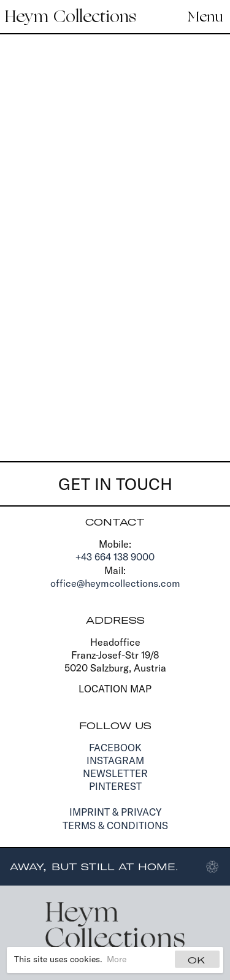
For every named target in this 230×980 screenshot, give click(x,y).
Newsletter (115, 773)
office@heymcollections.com (115, 583)
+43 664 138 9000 (115, 557)
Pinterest (115, 786)
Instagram (115, 760)
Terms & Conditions (115, 825)
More (117, 959)
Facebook (115, 748)
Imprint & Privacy (115, 812)
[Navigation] (201, 17)
